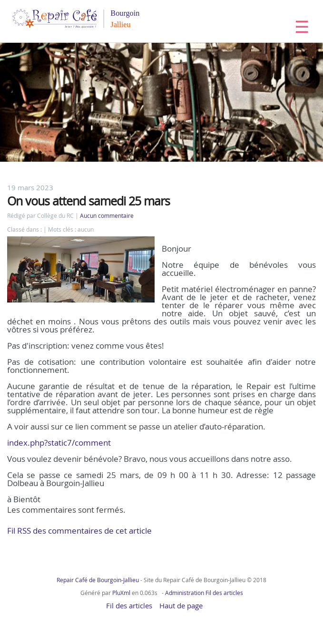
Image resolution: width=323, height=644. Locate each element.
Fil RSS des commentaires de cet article (79, 531)
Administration (185, 593)
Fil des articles (224, 593)
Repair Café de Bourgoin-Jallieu (98, 580)
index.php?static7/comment (59, 443)
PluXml (121, 593)
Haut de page (181, 605)
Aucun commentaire (107, 216)
